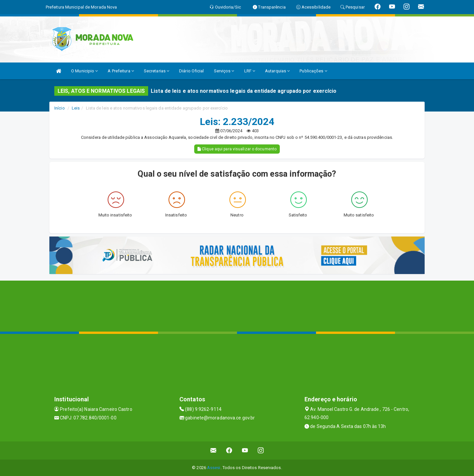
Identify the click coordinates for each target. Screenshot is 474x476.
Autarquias (277, 71)
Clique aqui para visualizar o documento (237, 149)
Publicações (313, 71)
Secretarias (157, 71)
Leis (76, 108)
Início (60, 108)
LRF (250, 71)
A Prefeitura (121, 71)
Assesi (214, 468)
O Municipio (84, 71)
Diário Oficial (191, 71)
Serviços (224, 71)
